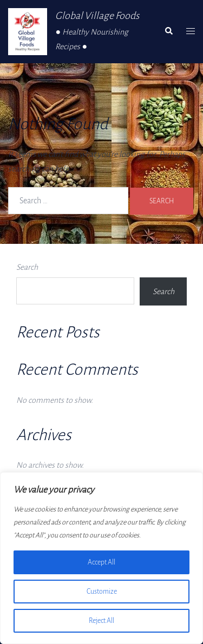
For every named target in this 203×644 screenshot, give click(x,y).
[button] (168, 31)
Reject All (101, 621)
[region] (101, 558)
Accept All (101, 562)
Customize (102, 592)
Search (27, 267)
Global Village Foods (97, 16)
